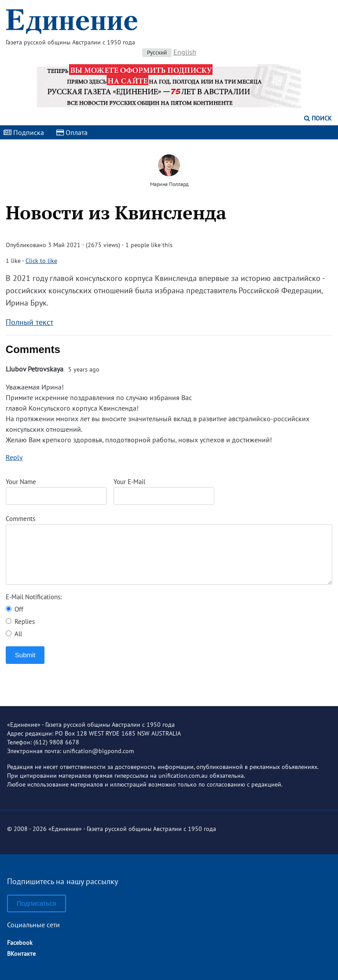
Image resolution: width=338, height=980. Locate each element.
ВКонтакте (21, 954)
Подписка (24, 132)
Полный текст (29, 322)
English (185, 52)
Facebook (20, 943)
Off (15, 609)
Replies (20, 621)
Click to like (41, 261)
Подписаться (37, 903)
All (14, 634)
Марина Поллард (169, 184)
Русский (157, 53)
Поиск (318, 118)
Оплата (72, 132)
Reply (14, 457)
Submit (25, 655)
